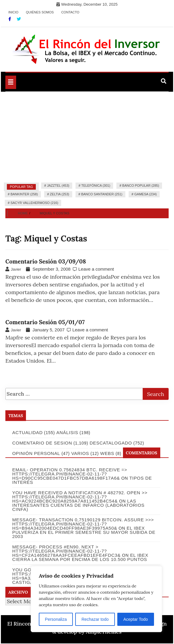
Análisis (67, 432)
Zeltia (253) (60, 194)
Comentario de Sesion (42, 443)
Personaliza (56, 619)
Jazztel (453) (58, 185)
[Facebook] (10, 19)
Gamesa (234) (145, 194)
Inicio (13, 12)
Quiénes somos (40, 12)
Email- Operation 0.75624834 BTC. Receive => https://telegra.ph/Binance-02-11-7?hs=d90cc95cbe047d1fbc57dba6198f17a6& (70, 474)
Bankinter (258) (24, 194)
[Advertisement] (87, 136)
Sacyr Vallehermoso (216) (34, 203)
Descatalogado (111, 443)
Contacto (70, 12)
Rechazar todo (95, 619)
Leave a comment (96, 269)
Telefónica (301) (96, 185)
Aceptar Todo (135, 619)
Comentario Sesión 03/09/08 (46, 261)
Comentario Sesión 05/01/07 (45, 322)
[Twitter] (19, 19)
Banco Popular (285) (141, 185)
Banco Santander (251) (102, 194)
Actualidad (27, 432)
